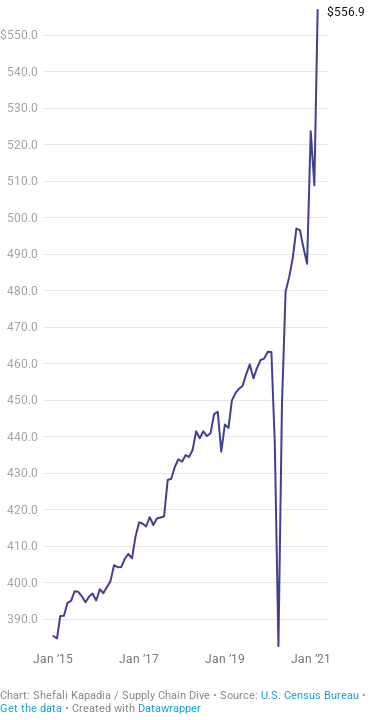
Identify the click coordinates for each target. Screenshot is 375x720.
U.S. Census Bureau (310, 695)
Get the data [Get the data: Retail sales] (31, 708)
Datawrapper (169, 708)
